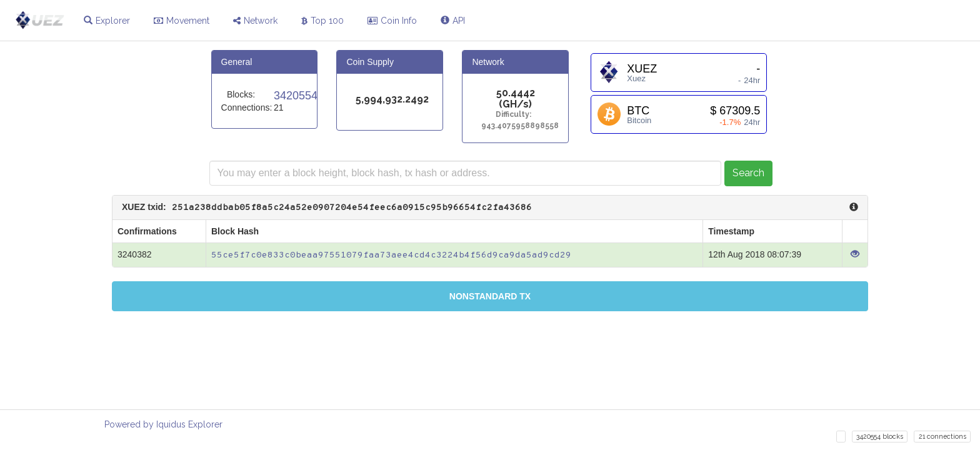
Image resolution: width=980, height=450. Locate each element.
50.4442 (516, 93)
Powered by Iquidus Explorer (163, 424)
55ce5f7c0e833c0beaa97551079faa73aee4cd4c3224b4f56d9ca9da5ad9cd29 (391, 255)
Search (748, 173)
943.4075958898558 (515, 126)
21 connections (942, 436)
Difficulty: (515, 115)
